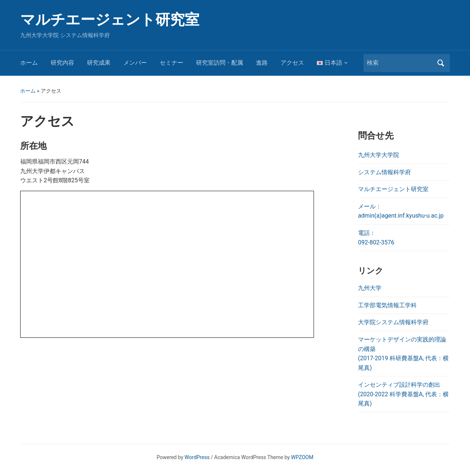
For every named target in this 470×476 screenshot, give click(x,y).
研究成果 (99, 63)
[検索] (400, 63)
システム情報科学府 (384, 172)
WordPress (197, 457)
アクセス (292, 63)
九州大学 (370, 288)
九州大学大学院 (379, 155)
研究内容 (62, 63)
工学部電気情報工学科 (387, 305)
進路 (262, 63)
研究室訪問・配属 (220, 63)
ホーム (29, 63)
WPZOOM (302, 457)
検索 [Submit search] (441, 63)
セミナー (171, 63)
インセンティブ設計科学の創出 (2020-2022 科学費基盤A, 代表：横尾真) (403, 394)
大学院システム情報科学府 (393, 322)
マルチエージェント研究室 (110, 20)
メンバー (135, 63)
